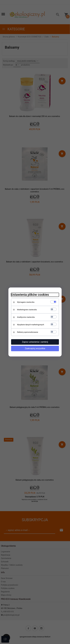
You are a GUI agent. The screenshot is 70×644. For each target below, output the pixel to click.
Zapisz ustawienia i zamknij (35, 342)
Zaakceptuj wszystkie (35, 348)
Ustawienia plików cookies (30, 295)
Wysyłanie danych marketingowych (30, 325)
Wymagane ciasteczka (26, 302)
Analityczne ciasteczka (26, 317)
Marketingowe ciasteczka (27, 310)
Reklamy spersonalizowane (27, 332)
